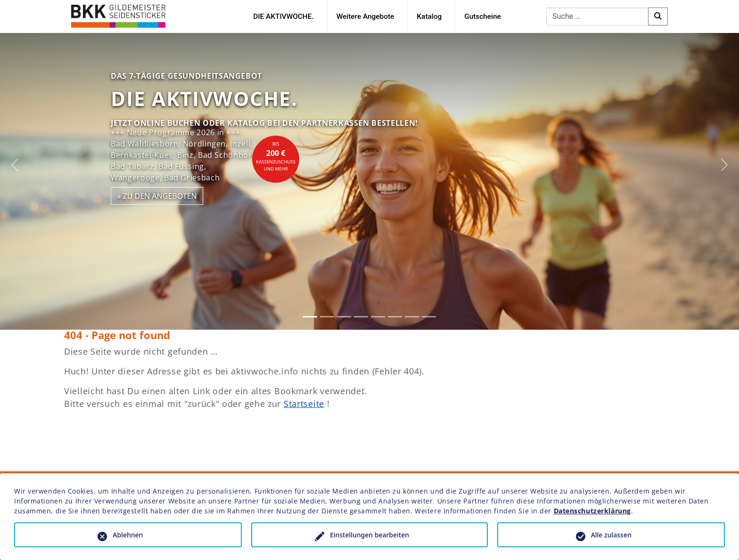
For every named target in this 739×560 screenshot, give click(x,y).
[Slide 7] (412, 317)
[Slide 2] (327, 317)
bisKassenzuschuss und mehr (276, 156)
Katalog (429, 16)
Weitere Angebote (365, 16)
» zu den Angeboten (157, 196)
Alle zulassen (611, 535)
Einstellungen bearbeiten (369, 535)
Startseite (304, 404)
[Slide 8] (429, 317)
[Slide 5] (378, 317)
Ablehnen (128, 535)
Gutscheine (483, 16)
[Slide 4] (361, 317)
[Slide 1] (310, 317)
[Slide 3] (344, 317)
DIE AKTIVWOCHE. (283, 16)
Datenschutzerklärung (592, 511)
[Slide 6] (395, 317)
